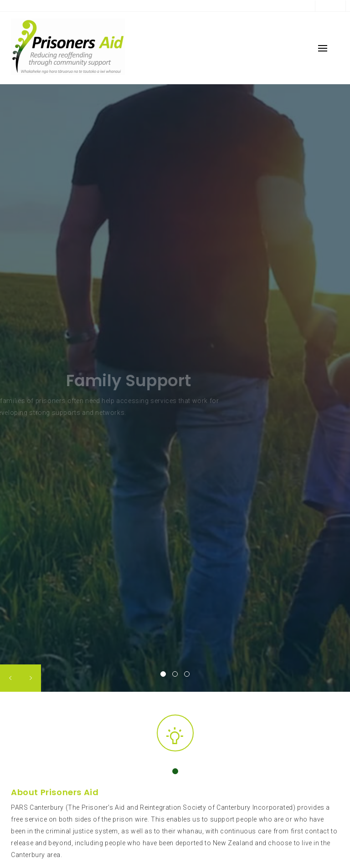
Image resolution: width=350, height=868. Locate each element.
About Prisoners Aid (55, 792)
